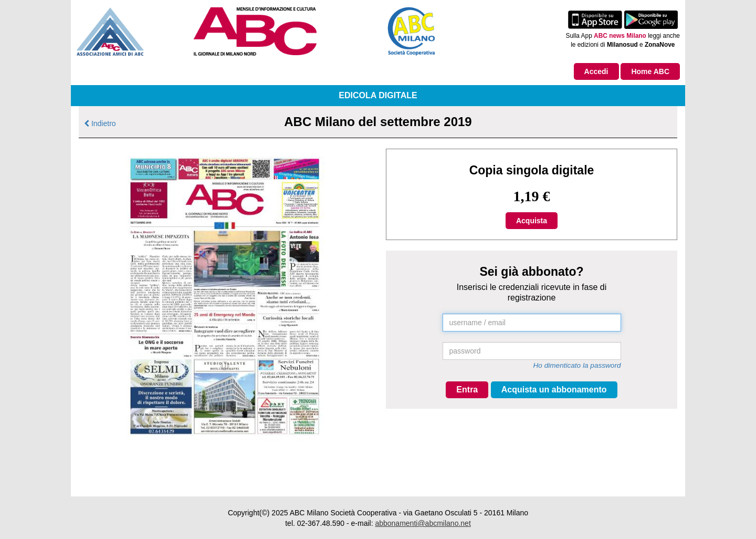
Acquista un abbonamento (554, 390)
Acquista (532, 221)
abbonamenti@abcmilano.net (423, 523)
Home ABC (650, 71)
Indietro (100, 123)
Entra (467, 390)
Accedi (596, 71)
